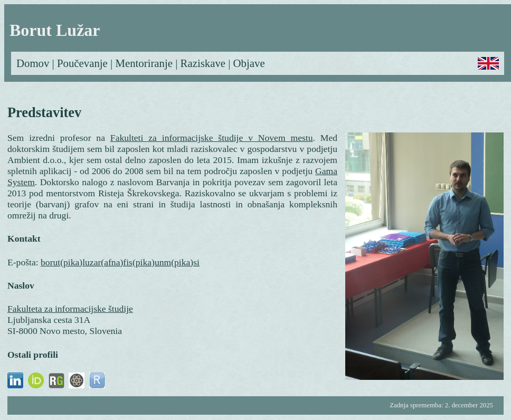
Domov (33, 63)
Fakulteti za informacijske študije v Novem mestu (212, 138)
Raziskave (203, 63)
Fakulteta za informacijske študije (70, 309)
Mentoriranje (144, 63)
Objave (249, 63)
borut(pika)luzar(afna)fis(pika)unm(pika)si (120, 262)
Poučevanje (82, 63)
